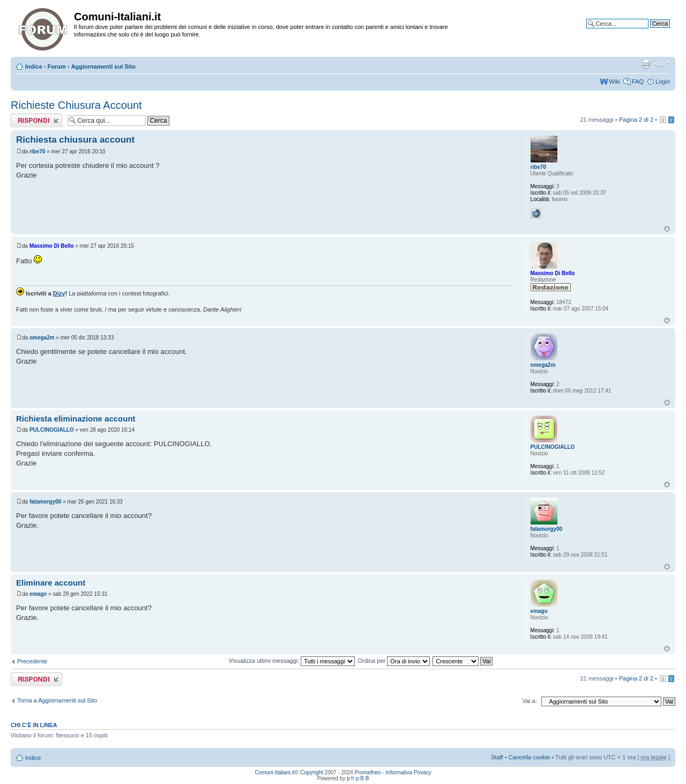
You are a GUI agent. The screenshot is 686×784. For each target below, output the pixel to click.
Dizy (59, 293)
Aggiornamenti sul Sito (103, 66)
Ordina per (394, 661)
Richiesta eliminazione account (76, 419)
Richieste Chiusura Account (76, 105)
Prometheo (368, 772)
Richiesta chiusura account (75, 140)
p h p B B (358, 778)
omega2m (42, 338)
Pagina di (636, 120)
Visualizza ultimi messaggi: (292, 661)
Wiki (614, 82)
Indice (34, 66)
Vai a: (529, 701)
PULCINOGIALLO (52, 430)
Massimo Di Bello (52, 246)
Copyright (312, 772)
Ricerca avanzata (647, 32)
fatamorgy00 (45, 502)
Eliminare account (51, 583)
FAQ (638, 82)
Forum (57, 66)
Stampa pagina (646, 64)
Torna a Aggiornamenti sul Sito (57, 700)
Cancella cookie (530, 757)
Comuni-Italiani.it (274, 772)
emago (38, 594)
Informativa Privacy (409, 772)
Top (667, 229)
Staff (497, 757)
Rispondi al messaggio (36, 120)
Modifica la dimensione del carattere (662, 64)
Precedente (32, 661)
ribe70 (37, 151)
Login (663, 82)
